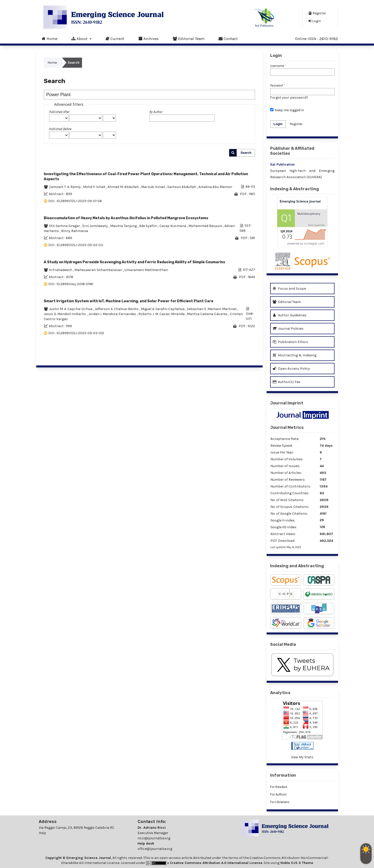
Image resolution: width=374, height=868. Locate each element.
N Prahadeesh (61, 270)
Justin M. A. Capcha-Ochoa (71, 309)
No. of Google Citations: (289, 514)
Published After (59, 112)
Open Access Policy (291, 369)
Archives (149, 39)
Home (50, 39)
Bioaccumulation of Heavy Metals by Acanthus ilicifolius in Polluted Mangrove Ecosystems (126, 218)
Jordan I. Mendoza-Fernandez (113, 314)
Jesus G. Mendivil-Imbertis (65, 314)
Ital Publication (282, 164)
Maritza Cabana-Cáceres (208, 314)
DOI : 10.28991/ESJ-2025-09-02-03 (76, 245)
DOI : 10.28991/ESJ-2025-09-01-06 (75, 201)
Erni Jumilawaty (95, 226)
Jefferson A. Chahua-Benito (117, 309)
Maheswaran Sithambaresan (99, 270)
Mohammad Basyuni (206, 226)
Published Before (60, 129)
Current (115, 39)
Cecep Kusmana (173, 226)
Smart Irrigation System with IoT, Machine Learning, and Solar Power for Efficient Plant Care (129, 301)
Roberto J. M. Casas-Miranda (162, 314)
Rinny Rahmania (75, 231)
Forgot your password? (289, 98)
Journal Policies (288, 329)
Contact (228, 39)
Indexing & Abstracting (295, 189)
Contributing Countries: (290, 493)
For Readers (279, 787)
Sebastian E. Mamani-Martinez (212, 309)
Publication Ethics (290, 342)
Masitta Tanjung (124, 226)
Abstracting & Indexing (295, 355)
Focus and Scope (289, 289)
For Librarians (280, 802)
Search (246, 153)
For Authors (278, 794)
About (80, 39)
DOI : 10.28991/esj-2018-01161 (71, 284)
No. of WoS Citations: (287, 500)
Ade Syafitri (149, 226)
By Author (156, 112)
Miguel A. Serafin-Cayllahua (163, 309)
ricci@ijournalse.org (154, 838)
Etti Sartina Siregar (65, 226)
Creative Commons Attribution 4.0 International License (216, 863)
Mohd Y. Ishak (95, 187)
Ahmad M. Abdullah (124, 187)
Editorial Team (189, 39)
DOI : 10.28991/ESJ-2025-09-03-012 (76, 333)
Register (317, 13)
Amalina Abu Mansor (215, 187)
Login (315, 21)
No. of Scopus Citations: (290, 507)
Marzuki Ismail (153, 187)
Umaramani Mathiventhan (146, 270)
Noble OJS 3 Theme (296, 863)
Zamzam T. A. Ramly (65, 187)
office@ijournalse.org (155, 849)
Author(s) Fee (286, 382)
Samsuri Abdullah (182, 187)
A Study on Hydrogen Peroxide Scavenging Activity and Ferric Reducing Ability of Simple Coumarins (134, 262)
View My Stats (302, 757)
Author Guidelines (290, 315)
